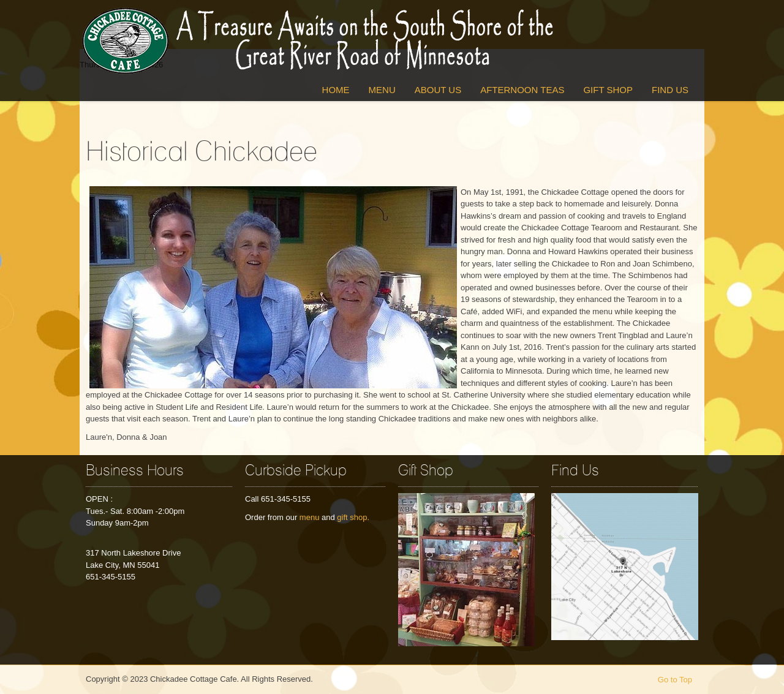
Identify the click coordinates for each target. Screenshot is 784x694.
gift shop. (353, 517)
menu (310, 517)
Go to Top (675, 680)
